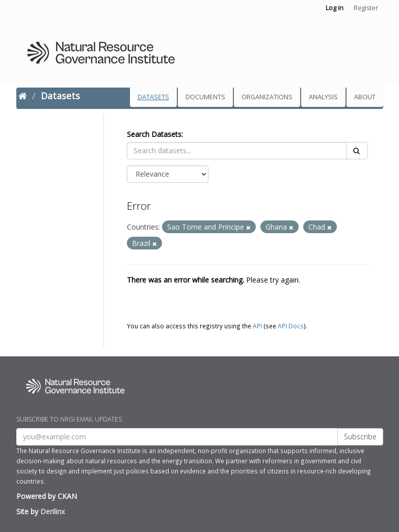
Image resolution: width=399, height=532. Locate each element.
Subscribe (360, 437)
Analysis (323, 97)
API (257, 326)
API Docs (291, 326)
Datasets (153, 97)
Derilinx (52, 511)
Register (366, 8)
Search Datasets (154, 134)
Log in (335, 8)
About (365, 97)
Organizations (267, 97)
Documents (205, 97)
